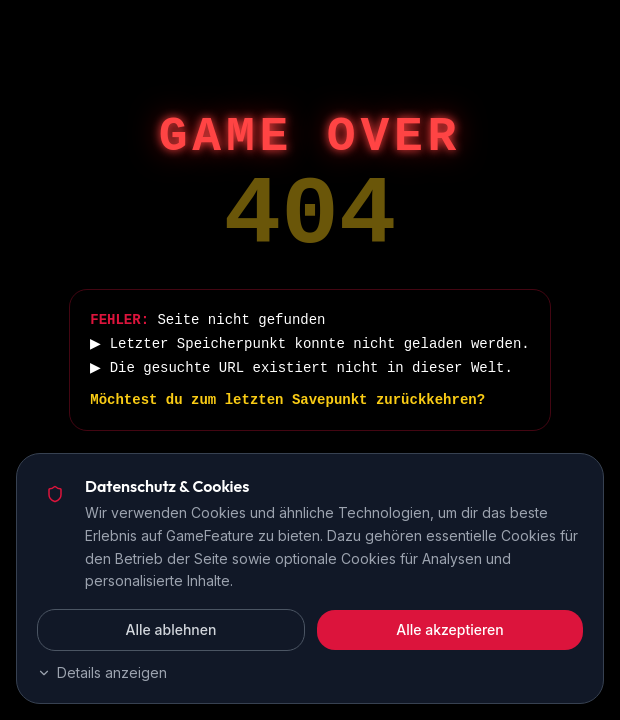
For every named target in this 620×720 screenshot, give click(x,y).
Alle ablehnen (171, 629)
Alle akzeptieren (450, 629)
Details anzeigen (102, 672)
